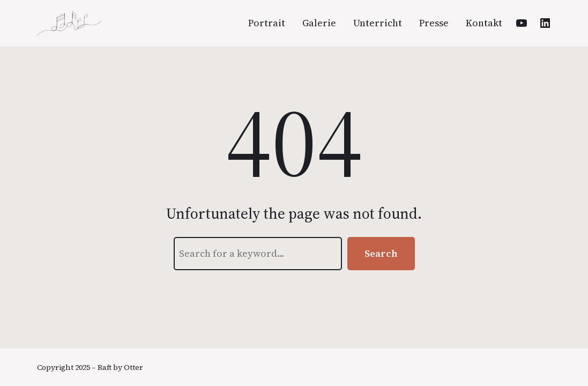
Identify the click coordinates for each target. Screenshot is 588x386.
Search (381, 253)
